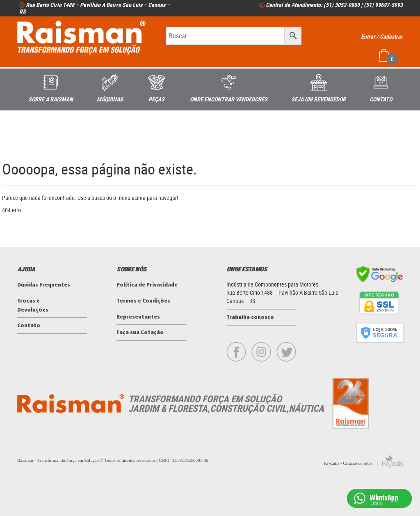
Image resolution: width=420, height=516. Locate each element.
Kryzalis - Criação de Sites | (363, 463)
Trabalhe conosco (250, 318)
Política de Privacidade (147, 285)
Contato (29, 326)
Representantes (138, 317)
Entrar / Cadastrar (382, 36)
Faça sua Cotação (140, 333)
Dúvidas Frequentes (44, 285)
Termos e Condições (143, 301)
